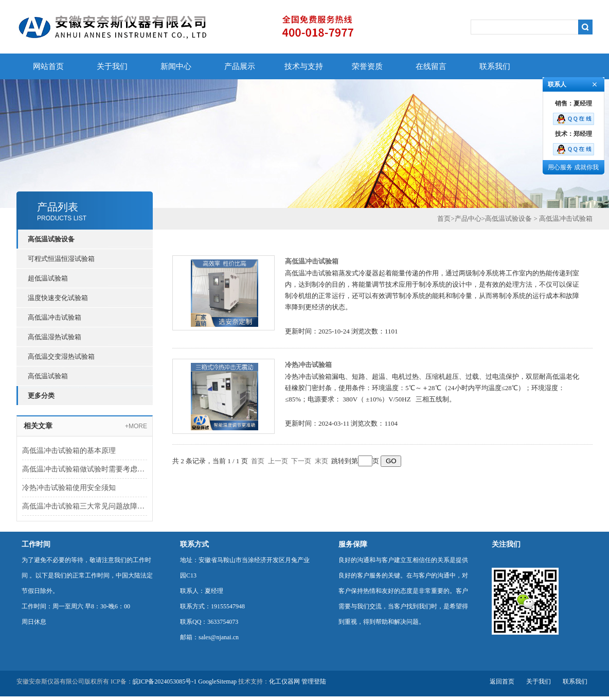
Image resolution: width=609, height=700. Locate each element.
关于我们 (112, 66)
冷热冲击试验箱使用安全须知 (69, 488)
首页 (444, 218)
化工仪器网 (284, 681)
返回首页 (502, 681)
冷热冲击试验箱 (308, 365)
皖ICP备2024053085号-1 (165, 681)
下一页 (301, 461)
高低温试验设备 (508, 218)
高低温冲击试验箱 (55, 317)
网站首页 (48, 66)
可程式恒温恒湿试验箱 (61, 259)
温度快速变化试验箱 (58, 298)
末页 (321, 461)
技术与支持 (304, 66)
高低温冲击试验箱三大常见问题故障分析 (85, 506)
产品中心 (468, 218)
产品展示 (240, 66)
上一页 (278, 461)
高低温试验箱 (48, 376)
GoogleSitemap (217, 681)
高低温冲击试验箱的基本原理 (70, 451)
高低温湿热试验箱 (55, 337)
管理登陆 (314, 681)
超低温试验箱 (48, 278)
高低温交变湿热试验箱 (61, 356)
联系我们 (495, 66)
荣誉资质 (367, 66)
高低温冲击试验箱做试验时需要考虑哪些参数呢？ (85, 469)
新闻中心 (176, 66)
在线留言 (431, 66)
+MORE (136, 426)
